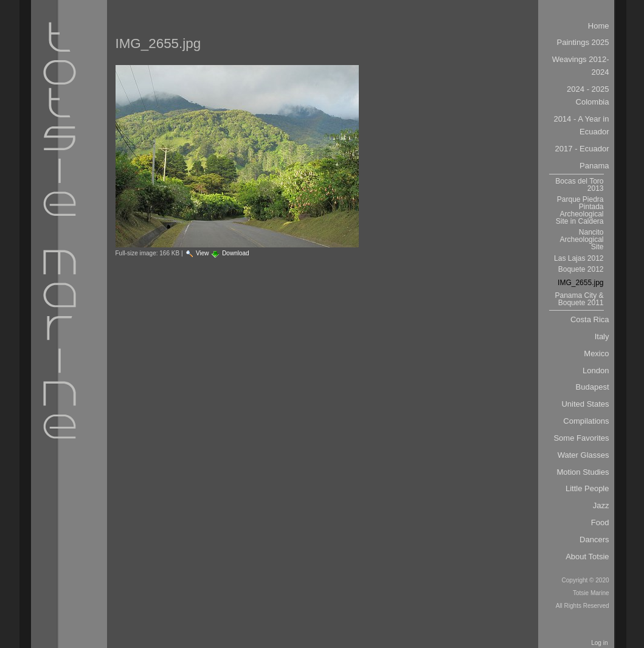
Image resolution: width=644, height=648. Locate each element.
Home (599, 26)
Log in (599, 643)
